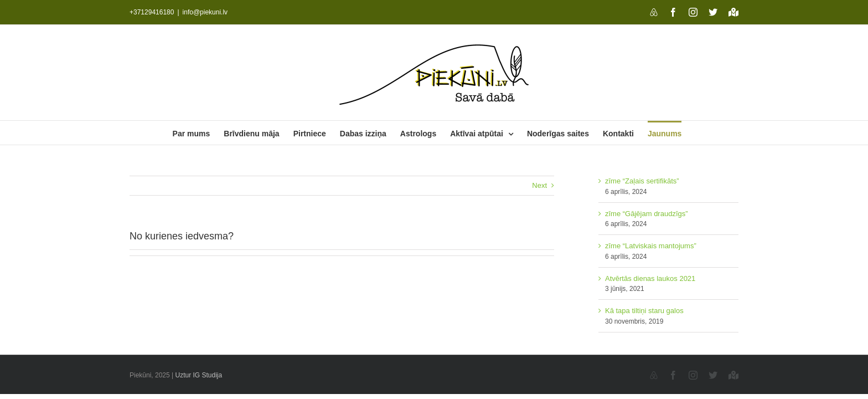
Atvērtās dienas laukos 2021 (650, 278)
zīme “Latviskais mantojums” (651, 246)
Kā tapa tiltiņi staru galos (644, 311)
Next (539, 185)
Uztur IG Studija (199, 375)
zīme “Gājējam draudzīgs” (647, 214)
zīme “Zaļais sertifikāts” (642, 181)
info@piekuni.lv (205, 12)
